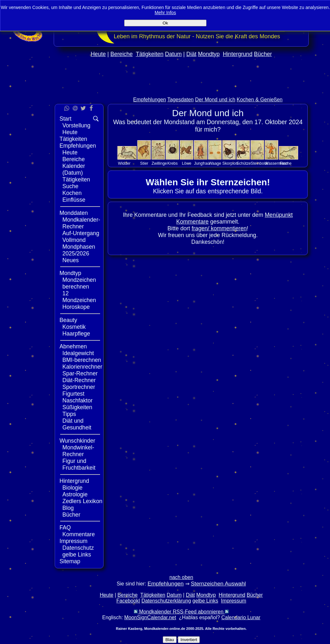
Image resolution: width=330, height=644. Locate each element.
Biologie (73, 488)
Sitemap (70, 561)
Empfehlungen (150, 100)
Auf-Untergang (81, 233)
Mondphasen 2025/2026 (79, 250)
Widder (124, 163)
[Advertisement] (181, 91)
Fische (286, 163)
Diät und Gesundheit (77, 424)
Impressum (73, 541)
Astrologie (75, 494)
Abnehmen (73, 346)
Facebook (128, 601)
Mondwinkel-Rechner (78, 451)
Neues (71, 260)
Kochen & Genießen (260, 100)
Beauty (68, 320)
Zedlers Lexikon (82, 501)
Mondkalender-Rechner (81, 223)
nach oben (181, 577)
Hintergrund (238, 54)
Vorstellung (76, 125)
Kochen (72, 193)
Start (65, 119)
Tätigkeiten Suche (76, 183)
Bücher (263, 54)
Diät (191, 54)
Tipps (69, 414)
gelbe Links (77, 555)
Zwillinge (159, 163)
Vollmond (74, 240)
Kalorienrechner (82, 367)
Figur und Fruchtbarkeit (79, 464)
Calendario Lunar (241, 617)
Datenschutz (78, 548)
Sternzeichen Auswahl (218, 584)
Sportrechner (79, 387)
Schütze (244, 163)
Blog (68, 508)
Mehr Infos (165, 13)
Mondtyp (209, 54)
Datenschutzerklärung (166, 601)
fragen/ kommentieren (219, 228)
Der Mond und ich (215, 100)
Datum (173, 54)
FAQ (65, 528)
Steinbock (259, 163)
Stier (144, 163)
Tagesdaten (180, 100)
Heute (98, 54)
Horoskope (76, 307)
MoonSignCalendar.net (150, 617)
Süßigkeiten (77, 407)
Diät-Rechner (79, 380)
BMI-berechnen (82, 360)
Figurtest (73, 394)
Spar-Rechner (80, 373)
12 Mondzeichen (79, 297)
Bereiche (121, 54)
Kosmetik (74, 327)
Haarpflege (76, 334)
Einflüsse (74, 200)
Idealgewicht (78, 353)
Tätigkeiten (150, 54)
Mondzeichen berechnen (79, 283)
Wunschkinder (77, 441)
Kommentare (79, 534)
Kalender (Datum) (74, 169)
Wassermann (276, 163)
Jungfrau (202, 163)
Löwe (187, 163)
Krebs (172, 163)
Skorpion (230, 163)
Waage (215, 163)
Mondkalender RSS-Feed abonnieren (181, 612)
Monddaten (74, 213)
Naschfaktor (78, 400)
